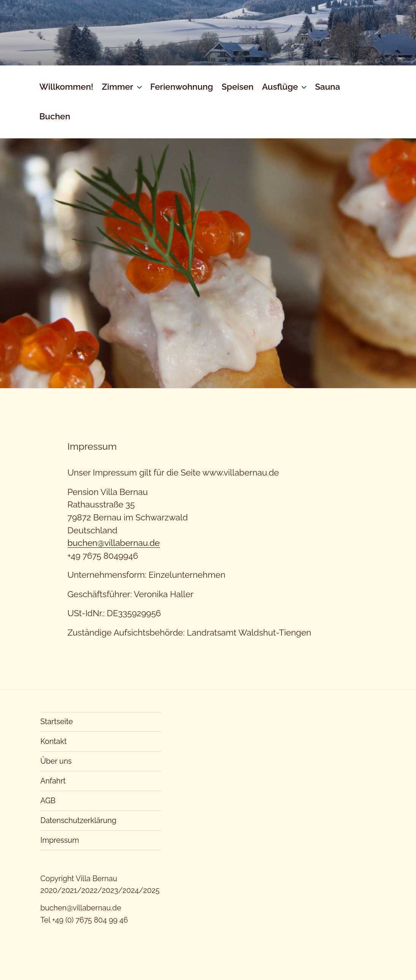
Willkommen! (66, 87)
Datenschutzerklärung (78, 821)
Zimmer (123, 87)
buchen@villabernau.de (114, 543)
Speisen (237, 87)
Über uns (56, 761)
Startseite (57, 722)
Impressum (60, 840)
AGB (48, 801)
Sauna (327, 87)
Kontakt (53, 741)
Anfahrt (53, 781)
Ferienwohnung (181, 87)
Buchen (55, 116)
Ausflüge (285, 87)
